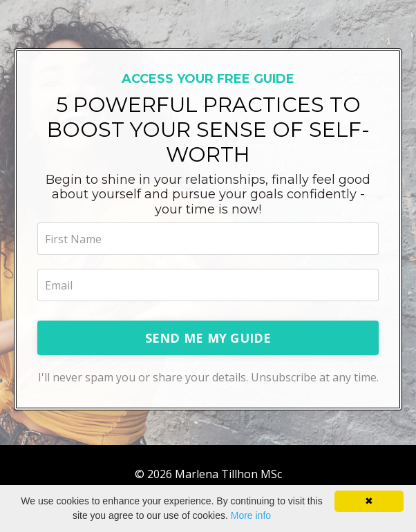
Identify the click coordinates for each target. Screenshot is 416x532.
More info (251, 515)
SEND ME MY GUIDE (208, 338)
